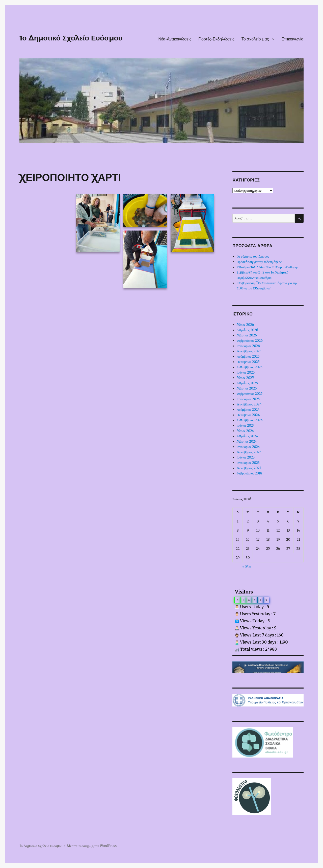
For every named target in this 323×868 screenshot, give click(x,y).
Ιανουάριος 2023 (248, 463)
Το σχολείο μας (255, 39)
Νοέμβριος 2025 (248, 357)
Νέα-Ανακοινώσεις (175, 39)
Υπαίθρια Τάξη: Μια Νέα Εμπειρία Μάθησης (267, 267)
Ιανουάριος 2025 (248, 399)
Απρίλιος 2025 (247, 383)
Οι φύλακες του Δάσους (253, 256)
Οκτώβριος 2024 (248, 415)
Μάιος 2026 (245, 325)
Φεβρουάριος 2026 (250, 341)
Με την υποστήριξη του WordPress (92, 846)
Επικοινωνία (292, 39)
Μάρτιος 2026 (247, 335)
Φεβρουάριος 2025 (250, 394)
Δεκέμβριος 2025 (249, 351)
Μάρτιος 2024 (247, 441)
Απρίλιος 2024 (247, 436)
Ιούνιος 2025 (246, 372)
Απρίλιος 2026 (247, 330)
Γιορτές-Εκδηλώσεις (216, 39)
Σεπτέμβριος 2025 (250, 367)
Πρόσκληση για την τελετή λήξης (259, 262)
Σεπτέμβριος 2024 (250, 420)
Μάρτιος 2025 (247, 388)
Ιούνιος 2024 (246, 426)
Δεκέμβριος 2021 (249, 468)
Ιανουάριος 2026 (248, 346)
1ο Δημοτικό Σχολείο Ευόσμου (71, 38)
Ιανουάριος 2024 (248, 447)
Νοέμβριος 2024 (248, 410)
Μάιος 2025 (245, 378)
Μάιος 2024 (245, 431)
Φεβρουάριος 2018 (249, 473)
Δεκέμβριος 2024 (249, 404)
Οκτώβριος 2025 (248, 362)
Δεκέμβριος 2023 (249, 452)
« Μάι (247, 567)
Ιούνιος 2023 (246, 457)
